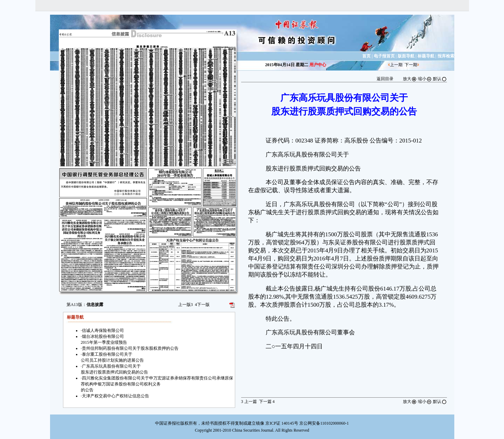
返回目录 (385, 79)
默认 (440, 79)
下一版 (202, 305)
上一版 (185, 305)
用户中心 (318, 65)
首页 (366, 56)
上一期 (396, 65)
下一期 (411, 65)
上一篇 (249, 402)
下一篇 (267, 402)
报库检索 (446, 56)
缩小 (425, 79)
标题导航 (426, 56)
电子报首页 (384, 56)
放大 (410, 79)
